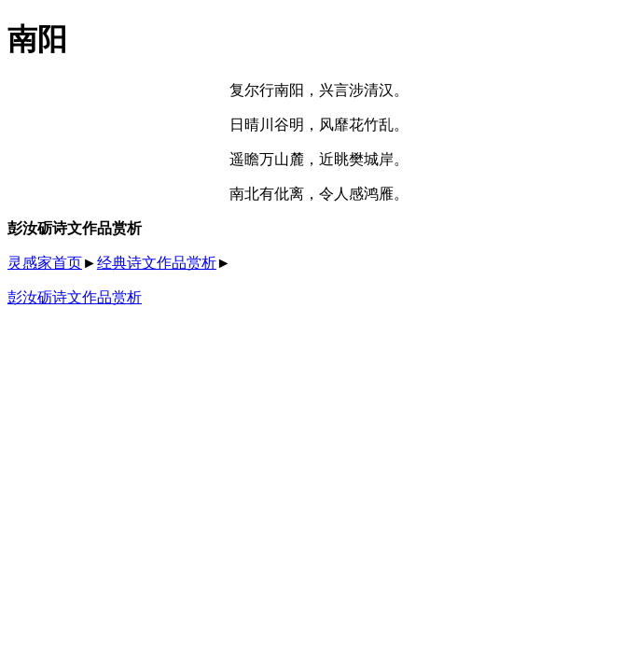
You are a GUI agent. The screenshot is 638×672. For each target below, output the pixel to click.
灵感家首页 (45, 263)
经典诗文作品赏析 (157, 263)
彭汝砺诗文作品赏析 (75, 297)
